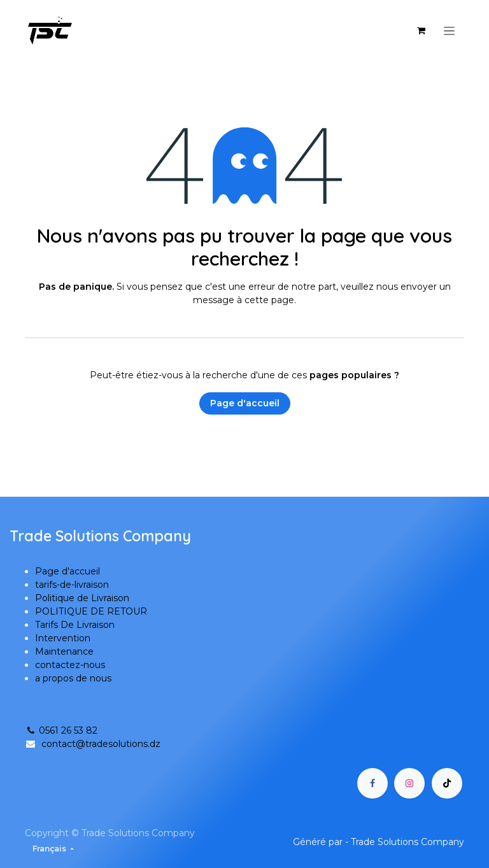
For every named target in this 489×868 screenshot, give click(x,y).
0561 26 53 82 (61, 730)
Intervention (63, 638)
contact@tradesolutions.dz (101, 744)
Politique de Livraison (82, 598)
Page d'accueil (245, 403)
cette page (269, 300)
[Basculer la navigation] (449, 31)
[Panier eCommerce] (421, 31)
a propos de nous (73, 678)
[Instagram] (409, 783)
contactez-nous (70, 665)
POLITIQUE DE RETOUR (91, 611)
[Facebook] (372, 783)
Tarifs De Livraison (75, 625)
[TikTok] (447, 783)
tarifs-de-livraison (72, 585)
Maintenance (64, 651)
